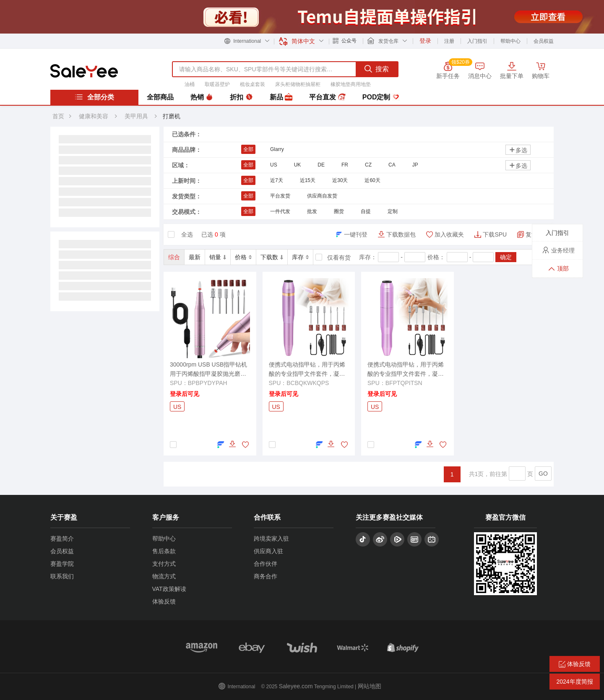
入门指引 (477, 41)
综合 (174, 257)
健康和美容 (94, 116)
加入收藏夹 (449, 234)
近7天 (277, 180)
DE (321, 165)
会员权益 (544, 41)
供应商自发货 (322, 196)
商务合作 (266, 576)
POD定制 (381, 97)
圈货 (339, 211)
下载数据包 (401, 234)
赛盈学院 (62, 564)
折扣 (241, 97)
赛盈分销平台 (84, 71)
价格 (243, 257)
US (274, 165)
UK (298, 165)
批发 (312, 211)
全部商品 (160, 97)
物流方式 (164, 576)
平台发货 (280, 196)
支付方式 (164, 564)
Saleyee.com (296, 686)
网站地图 (370, 686)
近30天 (340, 180)
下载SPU (495, 234)
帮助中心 (510, 41)
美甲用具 (137, 116)
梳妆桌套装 (253, 84)
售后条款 (164, 551)
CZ (368, 165)
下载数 (272, 257)
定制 (393, 211)
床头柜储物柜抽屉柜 (298, 84)
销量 (218, 257)
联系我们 (62, 576)
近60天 (372, 180)
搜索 (377, 69)
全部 (248, 149)
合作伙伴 (266, 564)
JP (415, 165)
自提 (366, 211)
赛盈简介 (62, 539)
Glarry (277, 149)
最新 (195, 257)
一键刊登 (356, 234)
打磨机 (172, 116)
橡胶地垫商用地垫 (351, 84)
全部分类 (94, 97)
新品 (281, 97)
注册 (449, 41)
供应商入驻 (268, 551)
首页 (58, 116)
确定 (506, 257)
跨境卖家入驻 (271, 539)
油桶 (190, 84)
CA (392, 165)
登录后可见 (185, 394)
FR (345, 165)
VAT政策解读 (169, 589)
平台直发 (327, 97)
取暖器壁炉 (217, 84)
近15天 (308, 180)
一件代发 (280, 211)
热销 (202, 97)
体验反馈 (164, 601)
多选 (518, 150)
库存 (300, 257)
